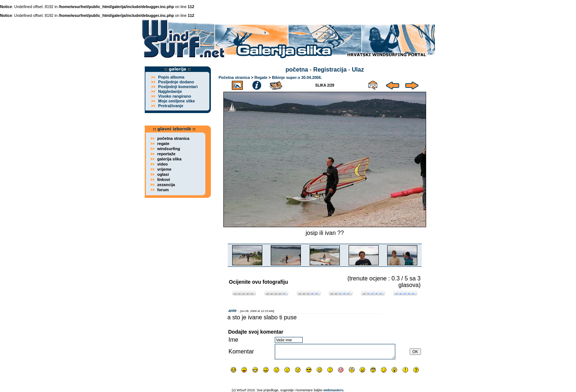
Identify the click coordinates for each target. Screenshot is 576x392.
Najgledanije (170, 91)
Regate (261, 77)
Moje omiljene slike (176, 101)
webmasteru (333, 390)
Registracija (330, 70)
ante (233, 311)
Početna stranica (234, 77)
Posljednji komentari (178, 87)
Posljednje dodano (176, 82)
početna (297, 70)
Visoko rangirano (174, 96)
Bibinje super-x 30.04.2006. (297, 77)
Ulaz (358, 70)
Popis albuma (171, 77)
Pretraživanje (170, 106)
